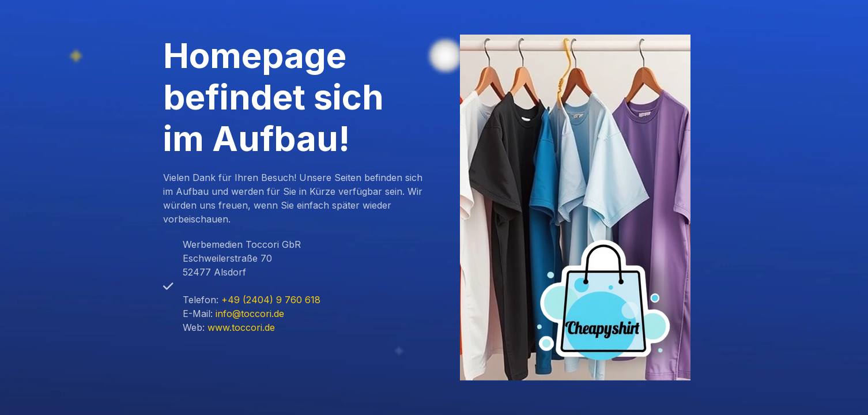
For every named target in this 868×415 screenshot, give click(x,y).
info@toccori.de (250, 314)
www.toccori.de (241, 327)
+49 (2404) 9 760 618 (271, 300)
